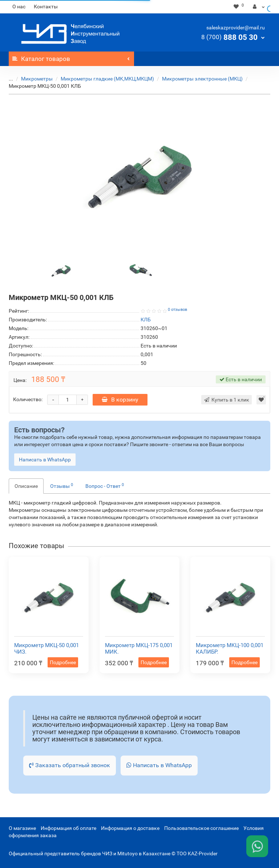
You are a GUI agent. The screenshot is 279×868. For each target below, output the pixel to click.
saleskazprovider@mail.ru (236, 28)
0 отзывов (177, 310)
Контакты (46, 7)
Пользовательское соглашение (201, 828)
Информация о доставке (130, 828)
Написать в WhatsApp (159, 765)
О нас (19, 7)
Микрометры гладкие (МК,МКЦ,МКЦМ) (107, 79)
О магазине (22, 828)
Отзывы (62, 486)
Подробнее (63, 662)
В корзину (120, 400)
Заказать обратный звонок (70, 765)
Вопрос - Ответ (105, 486)
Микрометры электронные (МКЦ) (202, 79)
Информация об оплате (68, 828)
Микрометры (37, 79)
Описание (26, 486)
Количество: (28, 399)
